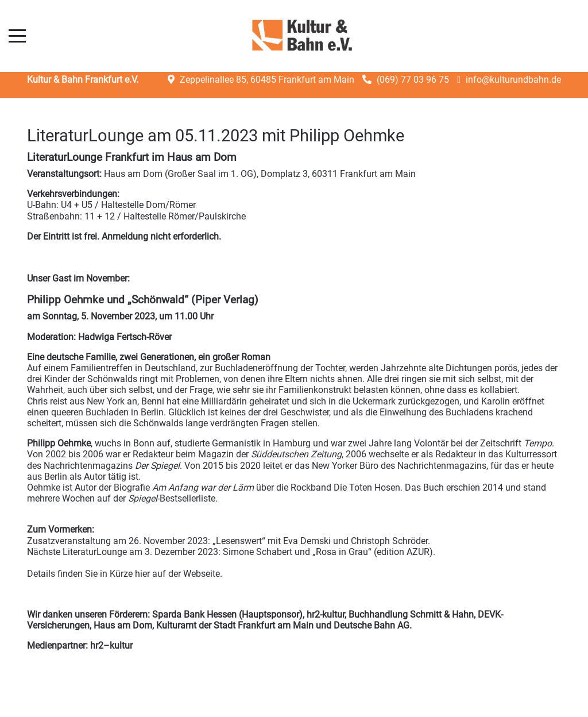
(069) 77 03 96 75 (413, 80)
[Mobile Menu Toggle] (17, 36)
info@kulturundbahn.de (513, 80)
